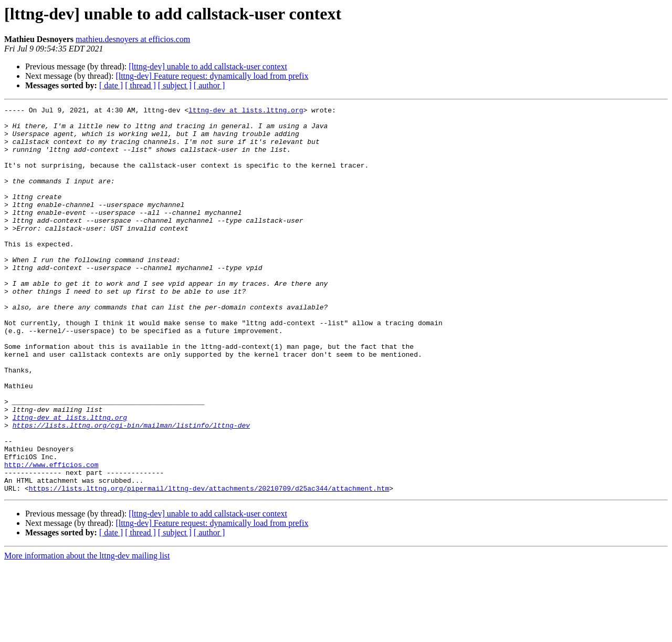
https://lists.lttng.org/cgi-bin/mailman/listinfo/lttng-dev (131, 490)
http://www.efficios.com (51, 537)
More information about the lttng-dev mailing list (87, 633)
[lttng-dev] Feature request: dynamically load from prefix (212, 76)
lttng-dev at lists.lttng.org (246, 111)
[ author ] (209, 85)
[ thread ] (140, 85)
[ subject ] (175, 85)
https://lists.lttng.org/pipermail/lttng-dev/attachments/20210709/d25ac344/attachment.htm (209, 565)
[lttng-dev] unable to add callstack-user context (208, 66)
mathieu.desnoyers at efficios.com (133, 39)
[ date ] (111, 85)
